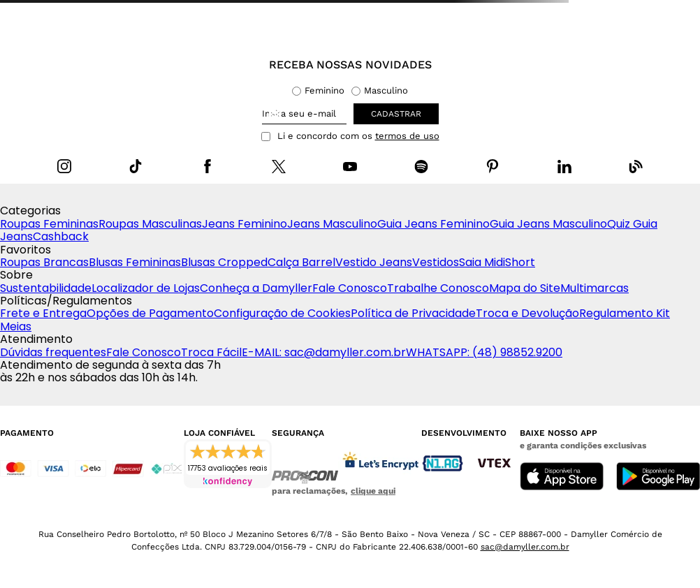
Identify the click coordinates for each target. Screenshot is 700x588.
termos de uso (407, 136)
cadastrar (396, 114)
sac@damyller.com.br (525, 547)
